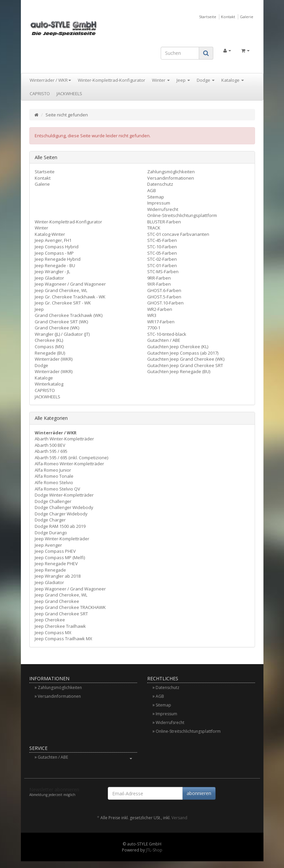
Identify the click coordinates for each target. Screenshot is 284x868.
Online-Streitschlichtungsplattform (182, 215)
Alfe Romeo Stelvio (54, 482)
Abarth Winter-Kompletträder (64, 439)
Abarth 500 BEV (50, 445)
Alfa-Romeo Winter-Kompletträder (69, 464)
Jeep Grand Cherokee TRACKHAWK (70, 607)
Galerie (247, 17)
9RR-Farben (159, 278)
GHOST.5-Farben (164, 297)
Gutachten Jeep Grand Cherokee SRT (185, 365)
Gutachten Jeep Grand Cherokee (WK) (186, 359)
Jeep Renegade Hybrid (58, 259)
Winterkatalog (49, 384)
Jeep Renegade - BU (55, 265)
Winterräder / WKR (50, 80)
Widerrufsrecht (163, 209)
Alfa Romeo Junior (53, 470)
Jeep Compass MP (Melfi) (60, 557)
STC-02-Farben (162, 259)
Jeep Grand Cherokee (57, 601)
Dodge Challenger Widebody (64, 507)
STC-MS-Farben (163, 272)
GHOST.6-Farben (164, 290)
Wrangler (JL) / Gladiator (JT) (62, 334)
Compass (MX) (49, 347)
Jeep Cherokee (50, 620)
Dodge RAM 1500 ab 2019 (60, 526)
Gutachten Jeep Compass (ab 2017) (183, 353)
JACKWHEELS (69, 94)
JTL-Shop (154, 850)
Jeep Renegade (50, 570)
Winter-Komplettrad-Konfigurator (112, 80)
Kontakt (228, 17)
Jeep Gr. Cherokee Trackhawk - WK (70, 297)
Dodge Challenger (53, 501)
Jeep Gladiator (49, 278)
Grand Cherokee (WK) (57, 328)
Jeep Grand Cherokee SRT (61, 614)
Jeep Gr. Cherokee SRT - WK (63, 303)
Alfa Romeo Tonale (54, 476)
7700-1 (154, 328)
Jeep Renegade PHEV (56, 564)
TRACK (154, 228)
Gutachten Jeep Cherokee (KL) (178, 347)
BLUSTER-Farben (164, 222)
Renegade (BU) (50, 353)
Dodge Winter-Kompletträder (64, 495)
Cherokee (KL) (49, 340)
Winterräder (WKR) (54, 359)
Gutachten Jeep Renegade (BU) (179, 371)
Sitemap (156, 197)
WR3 (152, 315)
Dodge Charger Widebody (61, 514)
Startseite (208, 17)
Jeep (183, 80)
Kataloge (233, 80)
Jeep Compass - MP (54, 253)
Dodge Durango (51, 533)
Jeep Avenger (48, 545)
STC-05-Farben (162, 253)
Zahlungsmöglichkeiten (171, 172)
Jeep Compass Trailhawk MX (64, 639)
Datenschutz (160, 184)
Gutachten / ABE (164, 340)
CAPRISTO (40, 94)
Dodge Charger (50, 520)
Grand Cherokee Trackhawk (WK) (69, 315)
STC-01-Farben (162, 265)
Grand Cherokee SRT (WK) (61, 322)
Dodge (206, 80)
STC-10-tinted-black (167, 334)
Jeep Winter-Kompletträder (62, 539)
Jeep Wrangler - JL (52, 272)
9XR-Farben (159, 284)
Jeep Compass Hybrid (57, 247)
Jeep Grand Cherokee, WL (61, 290)
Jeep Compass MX (53, 632)
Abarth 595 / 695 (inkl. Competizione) (71, 458)
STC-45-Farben (162, 240)
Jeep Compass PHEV (55, 551)
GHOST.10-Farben (165, 303)
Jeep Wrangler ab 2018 (58, 576)
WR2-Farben (160, 309)
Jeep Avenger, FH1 (53, 240)
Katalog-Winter (50, 234)
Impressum (159, 203)
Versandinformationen (171, 178)
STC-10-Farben (162, 247)
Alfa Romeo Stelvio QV (57, 489)
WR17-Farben (161, 322)
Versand (179, 818)
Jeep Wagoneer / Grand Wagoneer (70, 284)
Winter (161, 80)
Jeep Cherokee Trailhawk (60, 626)
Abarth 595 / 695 (51, 451)
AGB (152, 190)
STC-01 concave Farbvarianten (178, 234)
